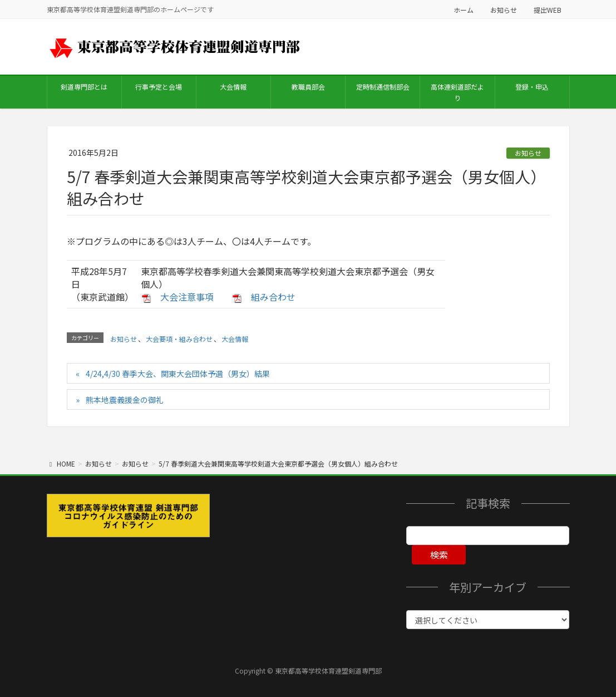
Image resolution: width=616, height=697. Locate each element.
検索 (439, 554)
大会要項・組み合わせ (179, 339)
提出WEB (548, 10)
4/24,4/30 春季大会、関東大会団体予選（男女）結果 (178, 374)
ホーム (464, 10)
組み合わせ (273, 297)
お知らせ (504, 10)
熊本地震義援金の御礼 (125, 400)
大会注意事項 (187, 297)
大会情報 (235, 339)
